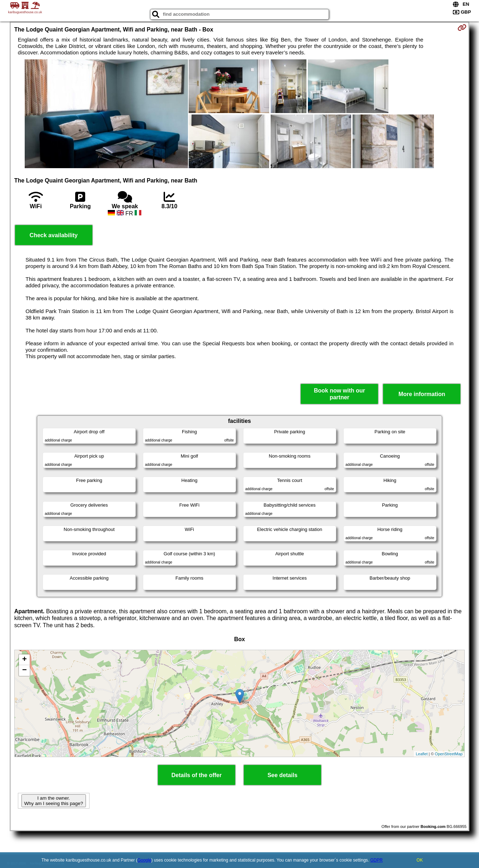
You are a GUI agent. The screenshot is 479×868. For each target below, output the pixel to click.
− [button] (25, 670)
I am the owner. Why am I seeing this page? (54, 801)
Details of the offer (197, 775)
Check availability (54, 235)
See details (282, 775)
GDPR (376, 860)
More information (422, 394)
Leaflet (422, 754)
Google (144, 860)
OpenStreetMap (449, 754)
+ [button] (25, 660)
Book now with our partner (340, 394)
